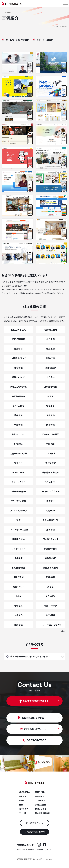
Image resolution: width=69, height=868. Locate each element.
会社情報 (23, 796)
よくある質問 (40, 800)
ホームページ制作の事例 (17, 40)
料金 (21, 805)
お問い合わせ (41, 809)
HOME (56, 26)
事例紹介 (23, 800)
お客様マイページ (36, 823)
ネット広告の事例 (45, 40)
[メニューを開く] (65, 4)
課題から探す (40, 792)
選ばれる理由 (25, 792)
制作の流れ (24, 809)
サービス (23, 813)
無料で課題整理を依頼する (34, 832)
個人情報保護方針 (42, 813)
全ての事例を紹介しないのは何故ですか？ (30, 657)
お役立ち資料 (41, 805)
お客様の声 (40, 796)
